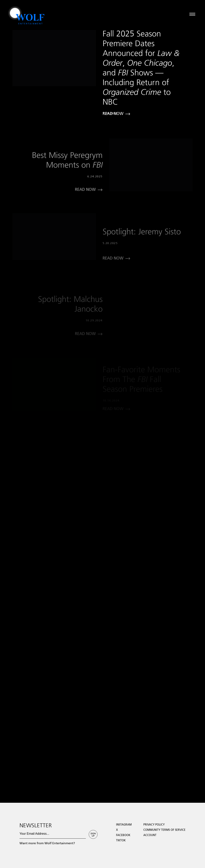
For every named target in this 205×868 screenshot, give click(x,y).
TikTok (121, 841)
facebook (123, 835)
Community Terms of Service (164, 830)
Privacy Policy (154, 825)
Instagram (124, 825)
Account (150, 835)
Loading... (7, 801)
